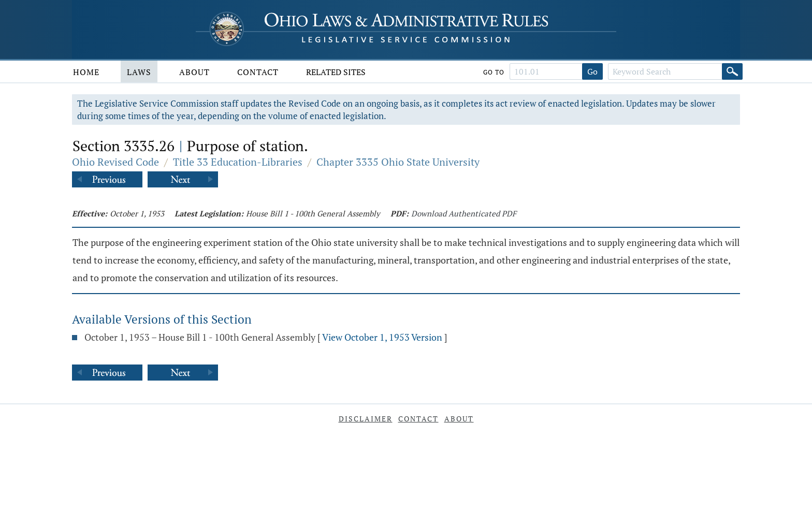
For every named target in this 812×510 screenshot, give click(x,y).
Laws (139, 72)
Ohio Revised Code (115, 162)
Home (86, 72)
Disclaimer (366, 419)
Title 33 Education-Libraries (238, 162)
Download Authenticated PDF (464, 213)
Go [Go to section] (592, 71)
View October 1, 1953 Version (382, 337)
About (194, 72)
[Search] (732, 71)
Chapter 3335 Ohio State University (398, 162)
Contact (258, 72)
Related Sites (336, 72)
